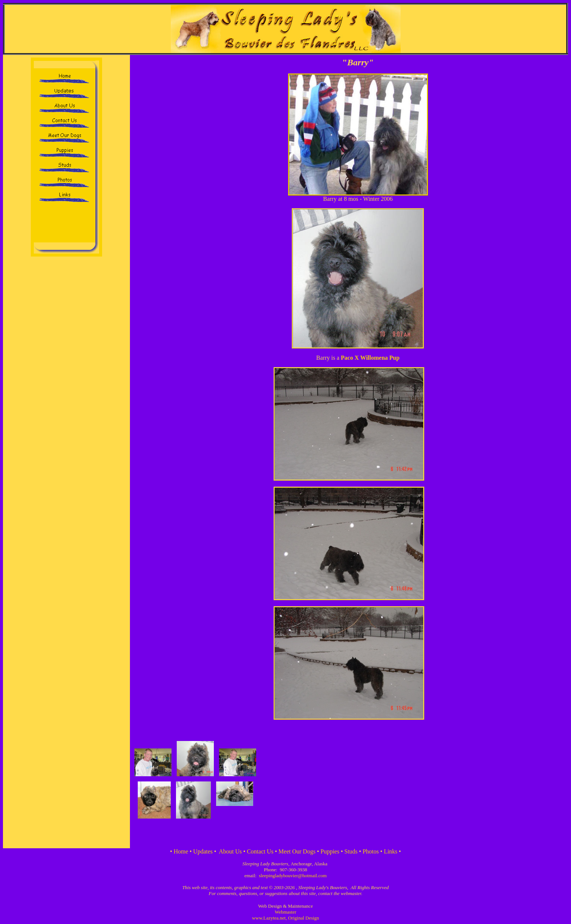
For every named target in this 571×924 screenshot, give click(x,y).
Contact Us (260, 851)
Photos (371, 851)
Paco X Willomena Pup (370, 358)
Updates (203, 851)
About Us (231, 851)
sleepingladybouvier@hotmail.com (293, 876)
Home (181, 851)
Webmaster (285, 912)
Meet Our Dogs (297, 851)
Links (391, 851)
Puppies (330, 851)
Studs (351, 851)
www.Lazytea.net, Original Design (286, 918)
